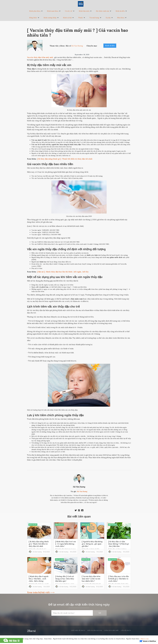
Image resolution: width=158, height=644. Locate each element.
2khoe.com (145, 639)
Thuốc (81, 18)
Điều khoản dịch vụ (95, 630)
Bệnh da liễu (120, 11)
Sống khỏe (33, 18)
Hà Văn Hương (79, 487)
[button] (36, 11)
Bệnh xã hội (67, 18)
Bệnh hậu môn (84, 11)
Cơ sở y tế (69, 11)
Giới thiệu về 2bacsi (78, 630)
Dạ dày (108, 18)
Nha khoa (121, 18)
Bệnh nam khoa (53, 11)
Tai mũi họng (94, 18)
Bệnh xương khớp (50, 18)
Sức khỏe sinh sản (103, 11)
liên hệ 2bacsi (126, 630)
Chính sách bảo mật (111, 630)
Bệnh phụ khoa (35, 11)
